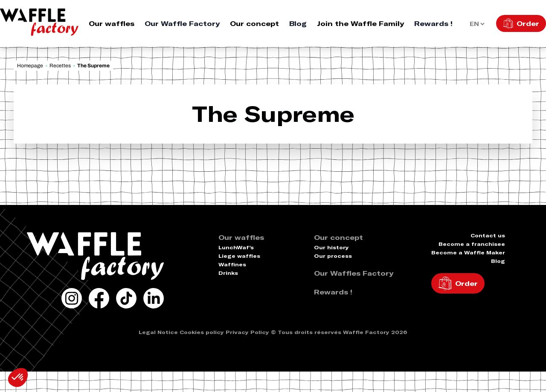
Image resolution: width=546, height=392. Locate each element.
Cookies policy (202, 332)
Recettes (60, 66)
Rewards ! (433, 23)
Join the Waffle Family (360, 23)
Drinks (228, 273)
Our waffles (112, 23)
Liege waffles (239, 256)
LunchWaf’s (236, 247)
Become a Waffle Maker (468, 252)
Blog (298, 23)
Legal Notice (158, 332)
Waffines (232, 264)
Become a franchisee (472, 244)
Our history (331, 247)
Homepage (30, 66)
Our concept (254, 23)
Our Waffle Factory (182, 23)
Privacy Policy (247, 332)
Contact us (488, 235)
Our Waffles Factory (354, 273)
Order (528, 23)
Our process (333, 256)
